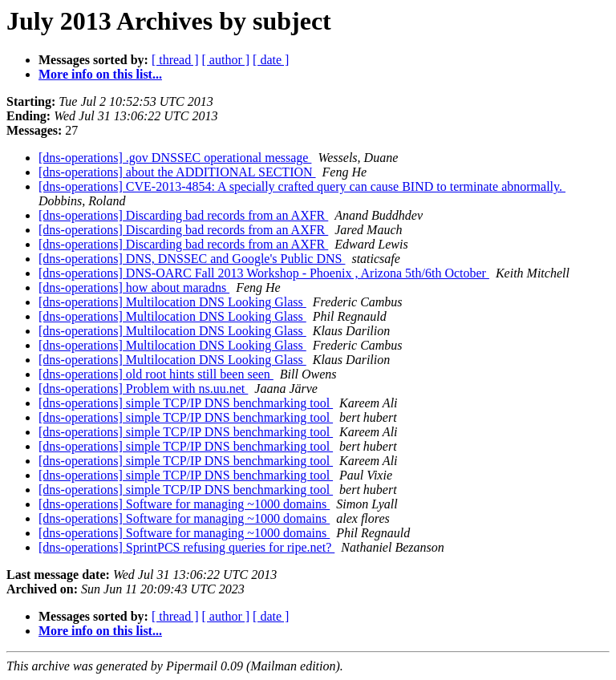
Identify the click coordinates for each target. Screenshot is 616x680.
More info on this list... (100, 74)
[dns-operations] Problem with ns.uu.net (143, 389)
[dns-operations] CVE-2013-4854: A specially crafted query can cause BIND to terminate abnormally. (302, 186)
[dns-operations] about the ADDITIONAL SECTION (177, 172)
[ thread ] (175, 60)
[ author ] (226, 60)
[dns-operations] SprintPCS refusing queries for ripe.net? (186, 547)
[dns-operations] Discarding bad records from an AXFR (183, 215)
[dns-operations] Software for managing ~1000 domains (184, 504)
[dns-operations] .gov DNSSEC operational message (175, 158)
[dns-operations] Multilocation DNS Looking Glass (172, 302)
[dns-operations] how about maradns (134, 287)
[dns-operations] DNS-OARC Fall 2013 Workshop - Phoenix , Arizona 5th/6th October (264, 273)
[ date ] (271, 60)
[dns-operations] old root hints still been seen (156, 374)
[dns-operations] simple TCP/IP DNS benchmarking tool (186, 403)
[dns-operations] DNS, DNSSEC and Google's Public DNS (192, 259)
